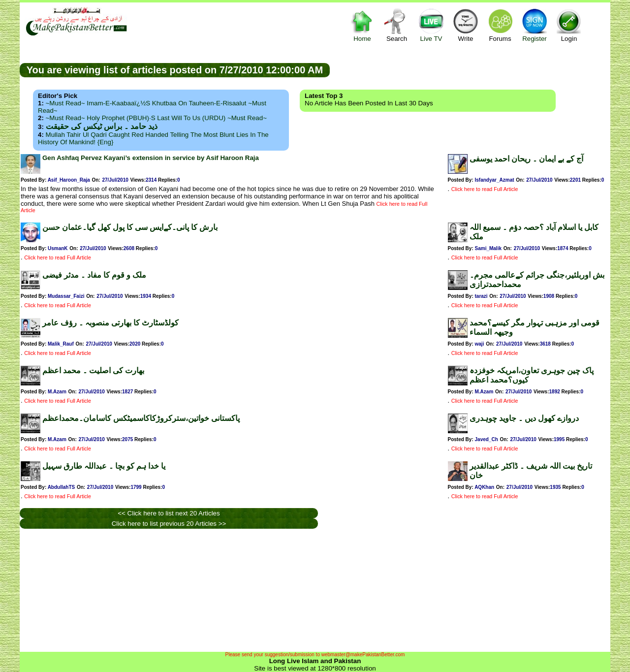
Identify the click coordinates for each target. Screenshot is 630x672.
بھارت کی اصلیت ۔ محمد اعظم (93, 370)
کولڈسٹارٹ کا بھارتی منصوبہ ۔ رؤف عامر (110, 323)
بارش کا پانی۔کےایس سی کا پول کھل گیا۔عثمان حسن (130, 227)
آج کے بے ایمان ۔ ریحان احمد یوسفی (526, 159)
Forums (500, 25)
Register (535, 25)
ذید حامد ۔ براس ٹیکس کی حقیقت (102, 126)
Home (362, 25)
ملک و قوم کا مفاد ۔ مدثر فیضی (94, 275)
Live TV (431, 25)
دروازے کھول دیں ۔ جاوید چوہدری (524, 418)
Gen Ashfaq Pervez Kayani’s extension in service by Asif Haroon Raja (151, 158)
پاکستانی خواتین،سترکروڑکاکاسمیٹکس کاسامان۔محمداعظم (141, 418)
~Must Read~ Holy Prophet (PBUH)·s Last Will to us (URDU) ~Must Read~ (156, 118)
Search (397, 25)
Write (466, 25)
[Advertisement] (470, 69)
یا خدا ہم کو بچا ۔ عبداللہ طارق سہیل (104, 466)
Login (569, 25)
